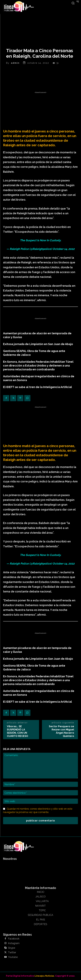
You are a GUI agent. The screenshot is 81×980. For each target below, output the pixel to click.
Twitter (12, 953)
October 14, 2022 (64, 249)
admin (15, 63)
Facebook (14, 939)
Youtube (13, 957)
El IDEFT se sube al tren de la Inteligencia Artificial (38, 387)
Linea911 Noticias (44, 976)
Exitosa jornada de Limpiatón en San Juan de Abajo (38, 344)
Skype (12, 948)
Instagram (14, 943)
